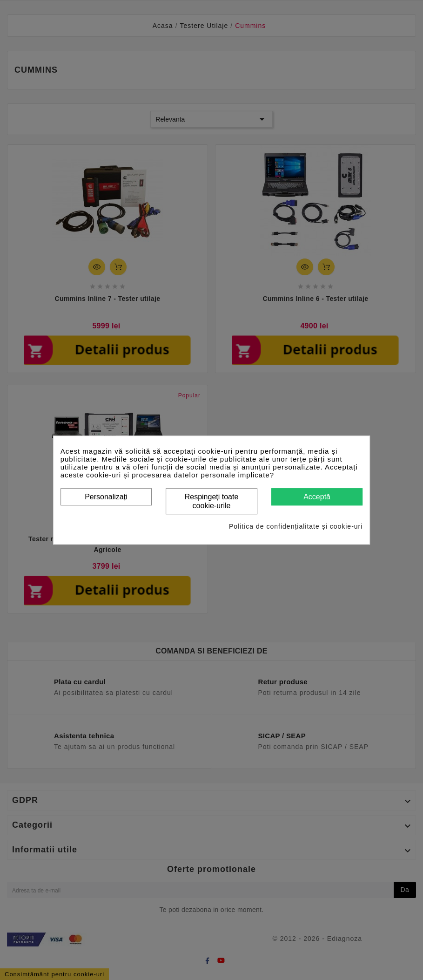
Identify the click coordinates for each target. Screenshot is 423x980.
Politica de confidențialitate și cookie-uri (296, 526)
